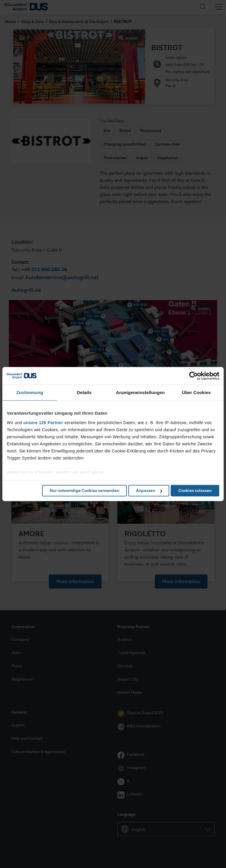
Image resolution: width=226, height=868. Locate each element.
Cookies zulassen (195, 490)
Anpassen (149, 490)
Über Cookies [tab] (196, 392)
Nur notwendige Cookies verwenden (84, 490)
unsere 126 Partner (43, 423)
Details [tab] (84, 392)
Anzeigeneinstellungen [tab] (140, 392)
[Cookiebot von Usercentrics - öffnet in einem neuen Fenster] (193, 376)
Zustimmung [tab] (30, 392)
